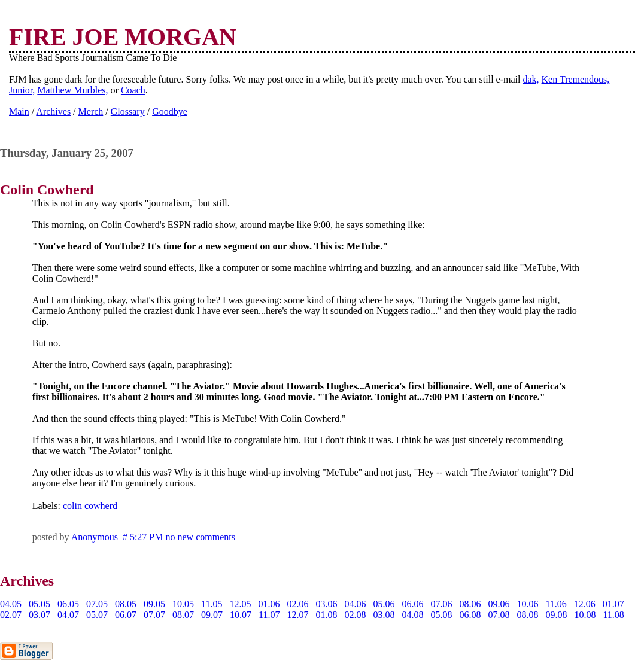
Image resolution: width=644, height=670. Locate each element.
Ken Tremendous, (576, 79)
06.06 (412, 604)
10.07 (241, 615)
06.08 (470, 615)
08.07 (183, 615)
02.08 (355, 615)
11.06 (556, 604)
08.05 (126, 604)
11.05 (212, 604)
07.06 (441, 604)
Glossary (128, 112)
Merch (91, 112)
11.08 (613, 615)
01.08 (326, 615)
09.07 (212, 615)
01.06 (269, 604)
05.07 (97, 615)
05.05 (40, 604)
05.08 (441, 615)
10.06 (527, 604)
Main (19, 112)
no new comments (200, 537)
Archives (53, 112)
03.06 (326, 604)
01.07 (613, 604)
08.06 (470, 604)
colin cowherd (90, 506)
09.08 (556, 615)
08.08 (527, 615)
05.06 (384, 604)
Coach (133, 90)
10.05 (183, 604)
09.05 (154, 604)
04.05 (11, 604)
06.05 (68, 604)
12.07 (297, 615)
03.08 (384, 615)
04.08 (412, 615)
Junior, (22, 90)
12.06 (585, 604)
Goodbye (170, 112)
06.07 (126, 615)
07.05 (97, 604)
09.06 (499, 604)
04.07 (68, 615)
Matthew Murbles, (72, 90)
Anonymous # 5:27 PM (117, 537)
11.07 (269, 615)
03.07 (40, 615)
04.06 (355, 604)
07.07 (154, 615)
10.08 (585, 615)
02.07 (11, 615)
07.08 (499, 615)
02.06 (297, 604)
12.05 (240, 604)
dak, (531, 79)
